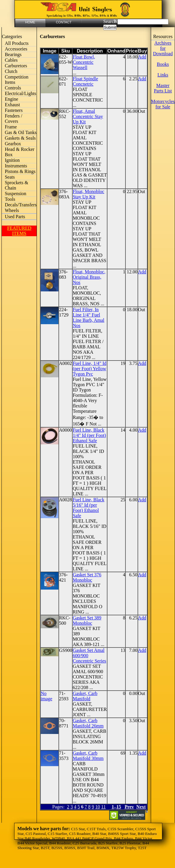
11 (103, 807)
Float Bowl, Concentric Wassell (84, 62)
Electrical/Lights (21, 93)
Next (141, 807)
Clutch (11, 71)
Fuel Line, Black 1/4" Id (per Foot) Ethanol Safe (89, 435)
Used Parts (15, 217)
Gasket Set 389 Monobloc (87, 620)
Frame (11, 127)
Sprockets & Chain (17, 185)
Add (142, 57)
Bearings (13, 54)
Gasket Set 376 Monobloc (87, 577)
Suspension (15, 194)
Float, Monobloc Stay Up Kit (88, 194)
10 (98, 807)
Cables (11, 60)
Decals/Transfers (21, 205)
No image (46, 696)
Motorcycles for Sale (163, 104)
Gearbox (13, 144)
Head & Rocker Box (19, 152)
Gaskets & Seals (20, 138)
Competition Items (17, 80)
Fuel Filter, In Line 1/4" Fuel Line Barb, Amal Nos (88, 318)
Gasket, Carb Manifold (85, 696)
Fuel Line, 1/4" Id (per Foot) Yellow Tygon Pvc (89, 369)
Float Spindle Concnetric (85, 81)
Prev (129, 807)
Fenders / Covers (13, 119)
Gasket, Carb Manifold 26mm (88, 723)
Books (163, 64)
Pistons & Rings (20, 171)
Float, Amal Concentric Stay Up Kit (88, 116)
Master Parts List (163, 88)
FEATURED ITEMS (19, 231)
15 (119, 807)
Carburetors (16, 66)
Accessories (16, 49)
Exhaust (12, 105)
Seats (10, 177)
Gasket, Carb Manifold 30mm (88, 756)
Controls (13, 88)
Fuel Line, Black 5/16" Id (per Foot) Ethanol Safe (88, 508)
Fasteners (14, 110)
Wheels (12, 210)
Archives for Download (163, 48)
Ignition (12, 160)
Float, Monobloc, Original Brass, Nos (89, 277)
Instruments (16, 166)
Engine (11, 99)
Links (163, 75)
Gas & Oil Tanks (21, 132)
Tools (10, 199)
